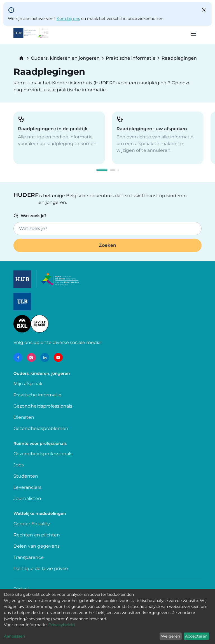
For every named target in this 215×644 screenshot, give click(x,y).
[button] (102, 170)
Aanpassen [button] (14, 636)
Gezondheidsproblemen (41, 428)
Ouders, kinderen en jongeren (65, 58)
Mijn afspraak (28, 384)
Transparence (29, 557)
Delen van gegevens (37, 546)
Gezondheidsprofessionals (43, 406)
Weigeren (170, 636)
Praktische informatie (131, 58)
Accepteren (196, 636)
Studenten (26, 476)
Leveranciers (27, 487)
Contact (21, 589)
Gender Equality (32, 524)
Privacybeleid (62, 625)
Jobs (19, 465)
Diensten (24, 417)
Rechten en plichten (37, 535)
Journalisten (27, 498)
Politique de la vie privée (41, 569)
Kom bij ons (68, 18)
